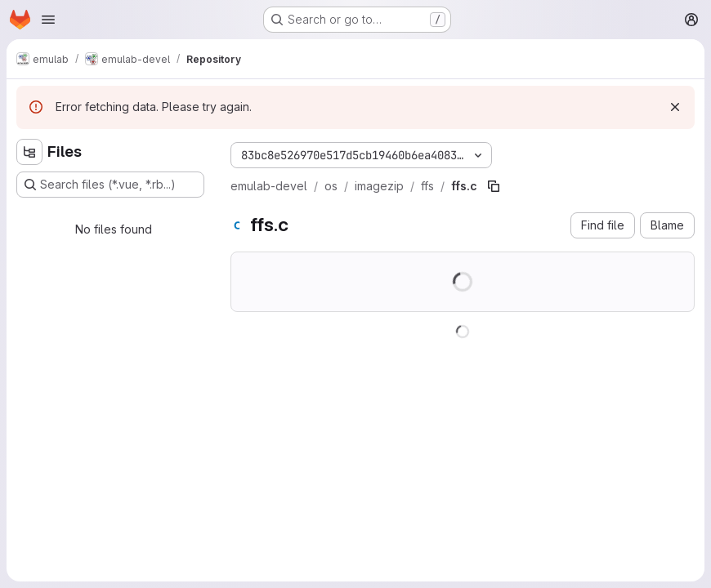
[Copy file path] (494, 186)
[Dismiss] (675, 107)
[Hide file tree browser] (29, 152)
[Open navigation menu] (48, 20)
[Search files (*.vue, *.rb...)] (110, 185)
